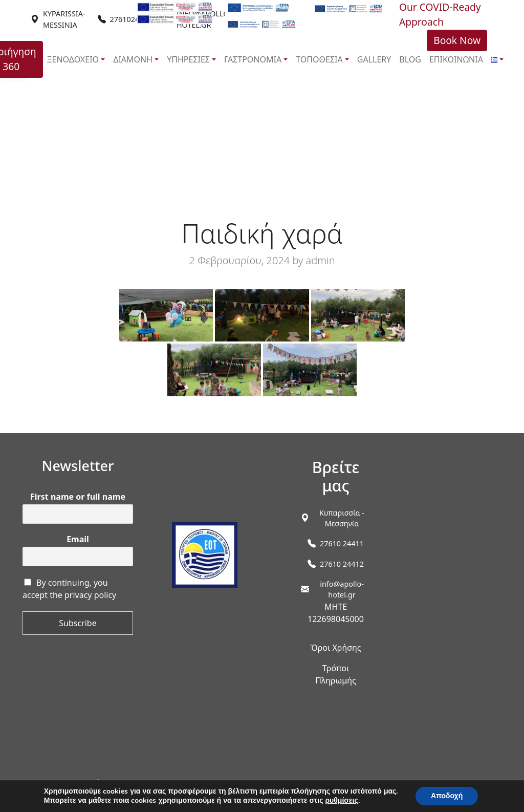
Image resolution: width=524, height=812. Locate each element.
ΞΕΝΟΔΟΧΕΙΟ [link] (73, 59)
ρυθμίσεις (341, 801)
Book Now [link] (457, 40)
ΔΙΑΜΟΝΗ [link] (133, 59)
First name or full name (78, 497)
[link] (64, 19)
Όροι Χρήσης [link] (335, 648)
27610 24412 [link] (342, 564)
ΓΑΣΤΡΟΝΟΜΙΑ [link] (253, 59)
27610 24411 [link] (342, 543)
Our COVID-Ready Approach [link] (440, 14)
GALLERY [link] (374, 59)
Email (78, 539)
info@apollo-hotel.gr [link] (342, 590)
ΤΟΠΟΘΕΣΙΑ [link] (319, 59)
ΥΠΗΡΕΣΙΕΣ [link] (188, 59)
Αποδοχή (447, 796)
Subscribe (78, 623)
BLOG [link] (410, 59)
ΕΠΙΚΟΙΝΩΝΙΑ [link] (456, 59)
